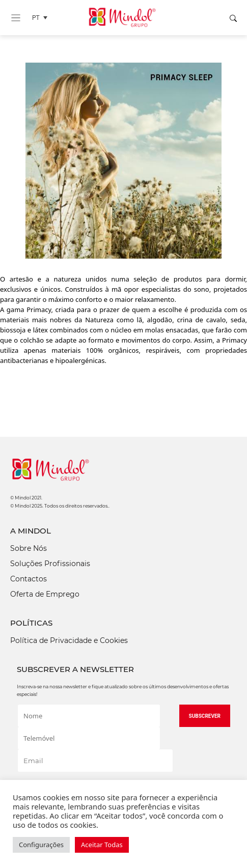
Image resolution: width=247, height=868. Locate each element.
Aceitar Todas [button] (102, 845)
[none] (42, 18)
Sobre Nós (29, 548)
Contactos (29, 579)
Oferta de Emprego (45, 594)
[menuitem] (42, 18)
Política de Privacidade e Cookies (69, 640)
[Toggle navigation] (16, 18)
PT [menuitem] (36, 18)
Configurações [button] (41, 845)
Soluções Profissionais (50, 564)
